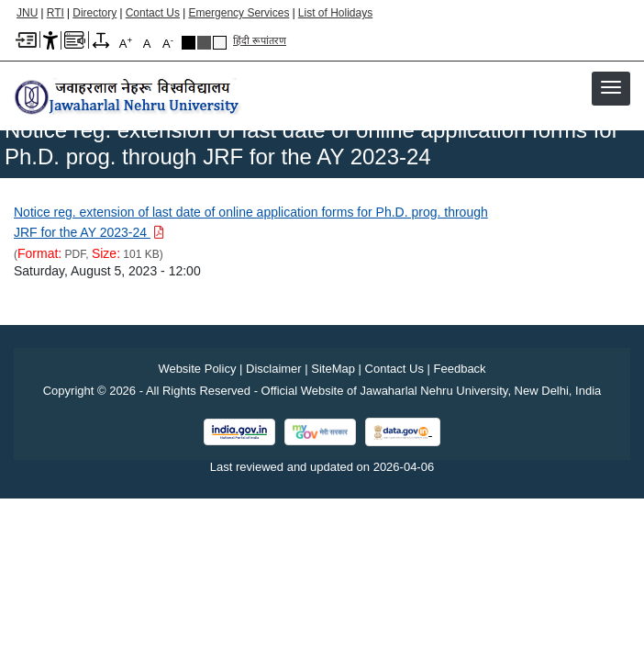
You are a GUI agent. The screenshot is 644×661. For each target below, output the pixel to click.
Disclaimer (274, 369)
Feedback (460, 369)
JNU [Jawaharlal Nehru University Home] (27, 13)
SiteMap (333, 369)
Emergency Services (239, 13)
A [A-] (168, 43)
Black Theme (189, 43)
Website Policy (197, 369)
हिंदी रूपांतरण (260, 40)
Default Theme (220, 43)
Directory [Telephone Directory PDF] (94, 13)
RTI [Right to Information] (56, 13)
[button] (611, 87)
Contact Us (153, 13)
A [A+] (126, 43)
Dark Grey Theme (204, 43)
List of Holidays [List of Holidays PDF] (335, 13)
